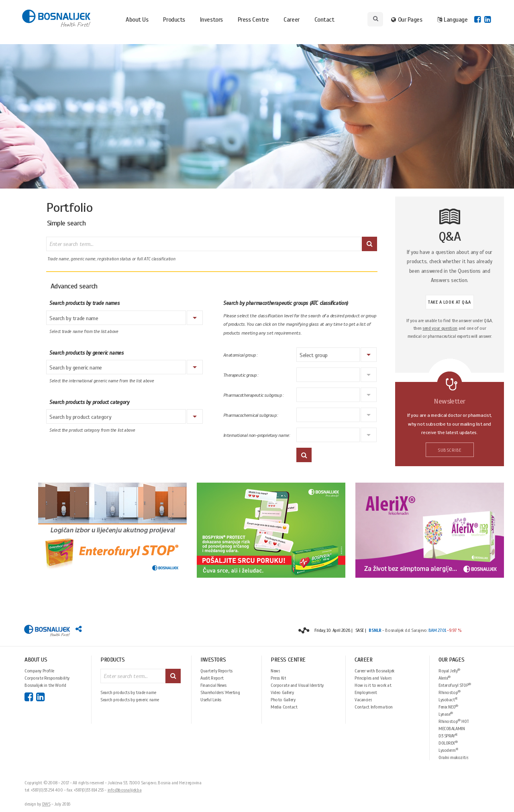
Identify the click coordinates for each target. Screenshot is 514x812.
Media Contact (284, 707)
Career (291, 20)
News (275, 671)
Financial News (213, 685)
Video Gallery (282, 692)
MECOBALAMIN (452, 729)
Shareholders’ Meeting (220, 692)
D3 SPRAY (448, 736)
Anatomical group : (240, 355)
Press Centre (253, 20)
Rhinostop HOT (454, 721)
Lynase (446, 714)
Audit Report (212, 678)
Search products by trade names (84, 303)
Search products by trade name (128, 692)
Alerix (445, 678)
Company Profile (39, 671)
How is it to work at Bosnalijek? (373, 685)
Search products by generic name (130, 700)
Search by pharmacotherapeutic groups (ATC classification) (286, 303)
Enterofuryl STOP (455, 685)
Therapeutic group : (241, 375)
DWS (46, 804)
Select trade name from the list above (84, 332)
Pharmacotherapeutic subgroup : (253, 395)
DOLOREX (448, 743)
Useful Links (211, 700)
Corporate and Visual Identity (297, 685)
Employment (366, 692)
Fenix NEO (448, 707)
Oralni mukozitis (453, 757)
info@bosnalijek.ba (125, 790)
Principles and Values (373, 678)
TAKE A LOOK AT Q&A (450, 302)
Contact (324, 20)
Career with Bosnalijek (374, 671)
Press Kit (278, 678)
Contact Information (374, 707)
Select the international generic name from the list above (102, 381)
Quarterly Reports (216, 671)
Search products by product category (89, 402)
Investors (211, 20)
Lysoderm (448, 750)
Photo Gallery (283, 700)
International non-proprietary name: (256, 435)
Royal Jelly (449, 671)
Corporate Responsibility (47, 678)
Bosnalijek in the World (45, 685)
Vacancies (363, 700)
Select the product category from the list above (92, 430)
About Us (137, 20)
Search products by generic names (87, 353)
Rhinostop (450, 692)
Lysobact (448, 699)
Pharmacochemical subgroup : (251, 415)
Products (174, 20)
